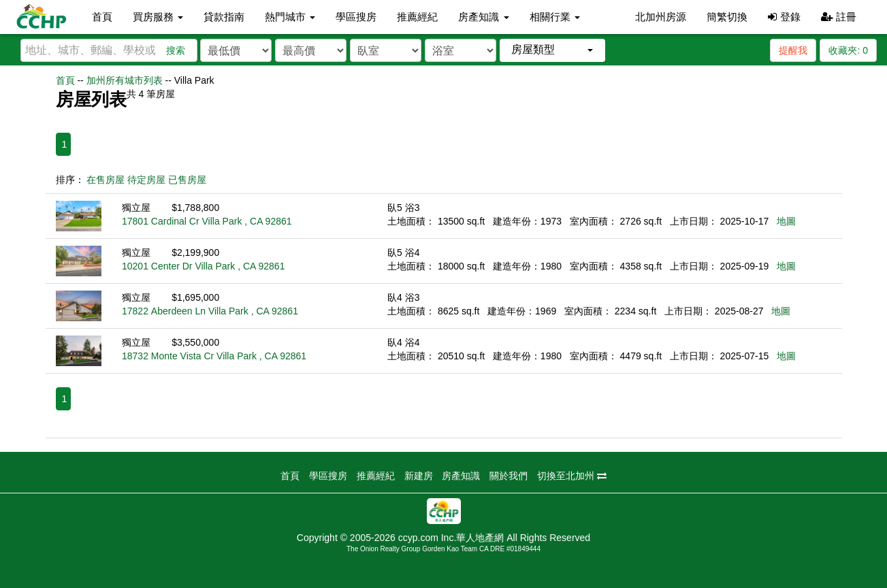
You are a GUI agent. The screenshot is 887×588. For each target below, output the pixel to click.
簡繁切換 (727, 17)
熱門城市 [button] (290, 17)
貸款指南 (224, 17)
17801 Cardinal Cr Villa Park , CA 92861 (207, 221)
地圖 (786, 221)
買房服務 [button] (158, 17)
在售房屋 (106, 180)
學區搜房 (356, 17)
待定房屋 (146, 180)
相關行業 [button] (555, 17)
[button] (552, 50)
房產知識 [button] (483, 17)
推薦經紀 (417, 17)
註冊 (839, 17)
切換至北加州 (572, 476)
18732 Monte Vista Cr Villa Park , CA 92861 (214, 356)
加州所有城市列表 (125, 80)
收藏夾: (848, 50)
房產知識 (461, 476)
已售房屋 (187, 180)
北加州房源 (661, 17)
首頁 (102, 17)
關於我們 (509, 476)
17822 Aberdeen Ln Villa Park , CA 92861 (210, 311)
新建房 (419, 476)
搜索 (176, 50)
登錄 (784, 17)
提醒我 (793, 50)
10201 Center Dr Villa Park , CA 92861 (203, 266)
